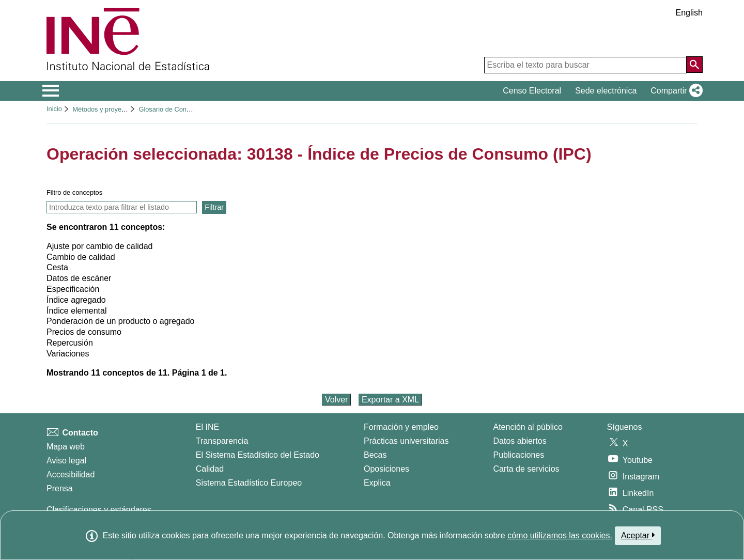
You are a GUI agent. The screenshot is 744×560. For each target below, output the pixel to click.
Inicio (54, 109)
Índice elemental (77, 311)
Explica (377, 483)
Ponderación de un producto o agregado (120, 321)
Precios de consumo (84, 332)
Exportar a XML (390, 400)
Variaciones (68, 354)
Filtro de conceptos (74, 192)
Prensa (60, 488)
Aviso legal (66, 461)
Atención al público (528, 427)
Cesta (57, 267)
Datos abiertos (520, 441)
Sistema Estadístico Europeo (249, 483)
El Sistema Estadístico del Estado (258, 455)
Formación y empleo (401, 427)
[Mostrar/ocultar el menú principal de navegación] (51, 91)
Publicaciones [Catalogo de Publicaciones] (519, 455)
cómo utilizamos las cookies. (560, 535)
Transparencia (222, 441)
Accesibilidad (71, 475)
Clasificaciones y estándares (99, 510)
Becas (375, 455)
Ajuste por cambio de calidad (99, 246)
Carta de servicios (526, 469)
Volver (336, 400)
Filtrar (214, 207)
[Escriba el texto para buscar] (585, 65)
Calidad (210, 469)
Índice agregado (76, 300)
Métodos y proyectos (103, 109)
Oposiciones (386, 469)
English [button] (689, 13)
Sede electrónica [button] (606, 91)
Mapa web (66, 447)
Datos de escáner (79, 278)
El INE (207, 427)
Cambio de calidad (81, 257)
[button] (675, 91)
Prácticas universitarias (406, 441)
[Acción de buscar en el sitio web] (694, 65)
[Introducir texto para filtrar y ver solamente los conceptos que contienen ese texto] (122, 207)
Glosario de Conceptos (172, 109)
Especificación (73, 289)
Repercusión (70, 343)
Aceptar (638, 535)
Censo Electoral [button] (532, 91)
